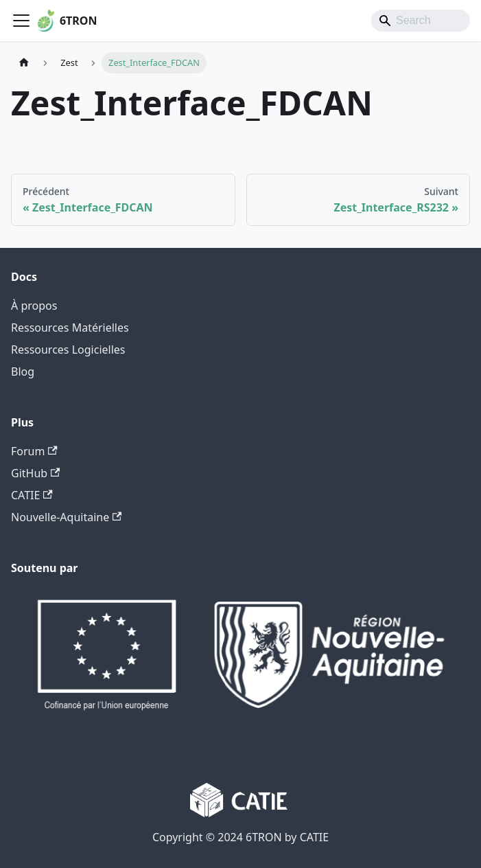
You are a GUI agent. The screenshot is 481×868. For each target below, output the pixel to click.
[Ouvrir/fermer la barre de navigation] (21, 21)
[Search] (421, 21)
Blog (23, 372)
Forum (34, 451)
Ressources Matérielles (70, 328)
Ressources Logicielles (68, 350)
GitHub (35, 473)
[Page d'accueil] (24, 63)
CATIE (32, 495)
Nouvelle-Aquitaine (66, 517)
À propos (34, 306)
